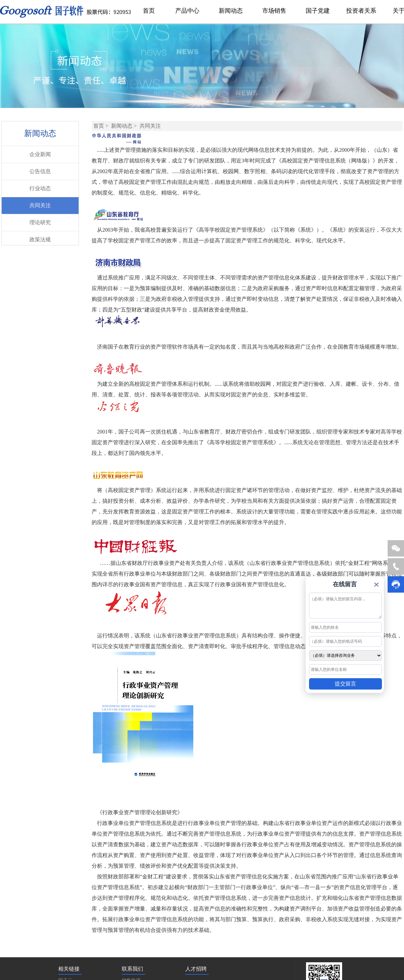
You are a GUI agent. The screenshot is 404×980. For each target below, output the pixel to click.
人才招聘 (196, 969)
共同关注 (40, 205)
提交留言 (345, 684)
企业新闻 (40, 154)
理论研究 (40, 222)
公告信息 (40, 171)
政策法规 (40, 239)
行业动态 (40, 188)
